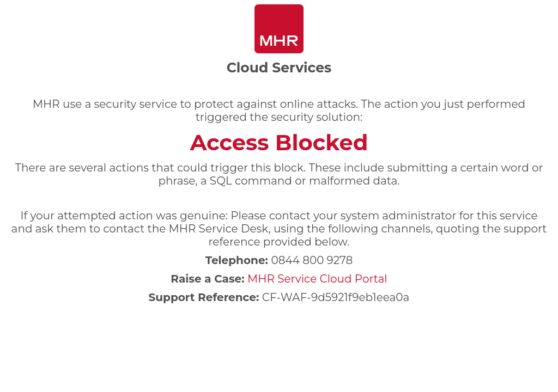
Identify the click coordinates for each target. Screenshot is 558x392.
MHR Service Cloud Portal (317, 279)
